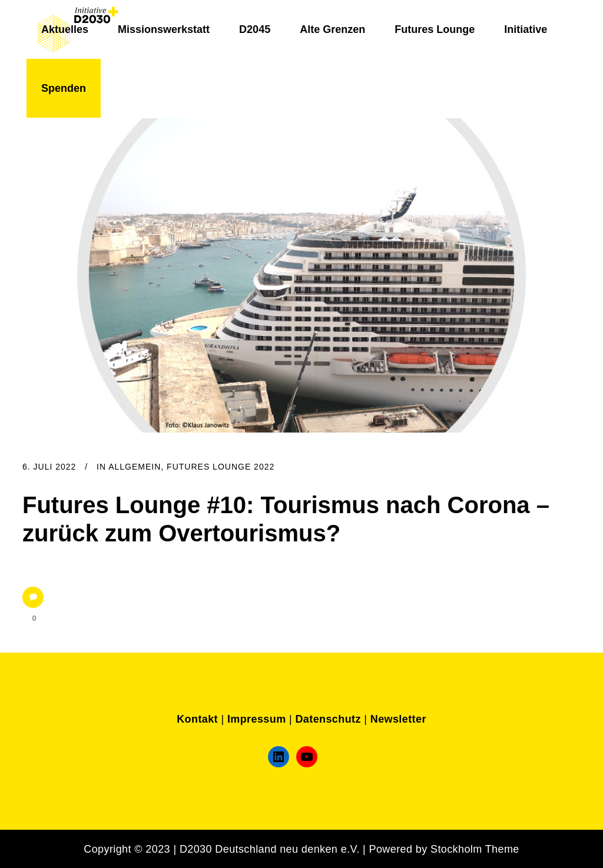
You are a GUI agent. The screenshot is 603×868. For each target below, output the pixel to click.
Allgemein (135, 467)
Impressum (257, 719)
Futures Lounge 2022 (221, 467)
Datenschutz (328, 719)
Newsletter (398, 719)
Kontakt (197, 719)
